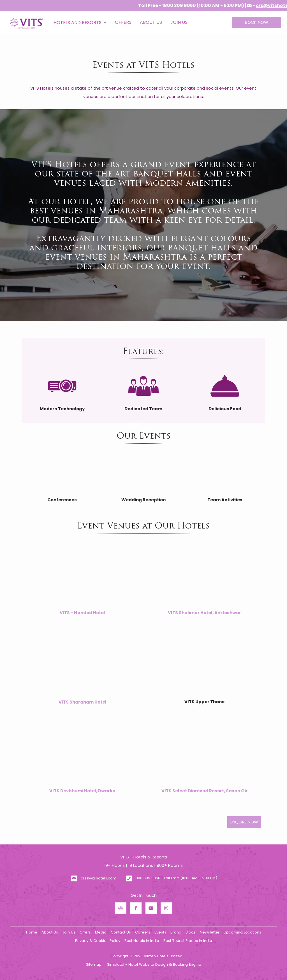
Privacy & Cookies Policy (98, 941)
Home (32, 932)
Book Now (257, 22)
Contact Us (121, 932)
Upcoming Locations (242, 932)
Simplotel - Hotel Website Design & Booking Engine (154, 964)
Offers (123, 22)
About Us (151, 22)
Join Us (179, 22)
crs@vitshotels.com (99, 878)
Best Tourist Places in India (188, 941)
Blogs (191, 932)
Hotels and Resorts (80, 22)
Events (160, 932)
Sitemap (94, 964)
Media (101, 932)
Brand (176, 932)
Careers (143, 932)
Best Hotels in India (142, 941)
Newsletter (210, 932)
